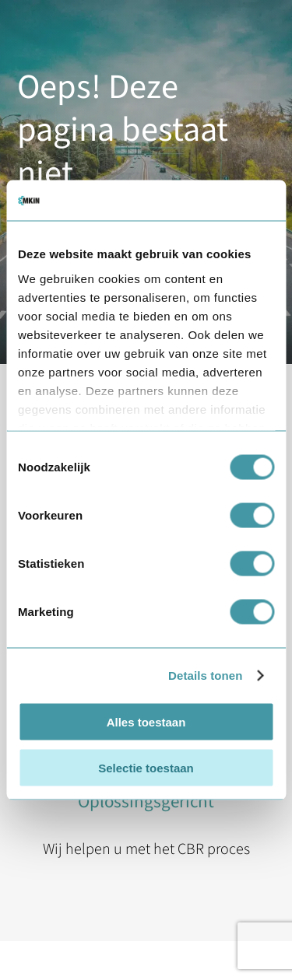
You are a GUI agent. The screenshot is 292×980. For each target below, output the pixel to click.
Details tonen (205, 675)
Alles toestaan (146, 722)
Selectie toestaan (146, 767)
